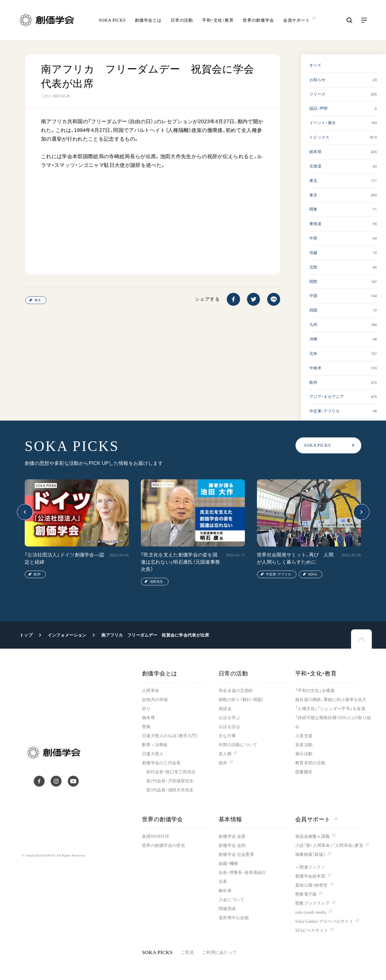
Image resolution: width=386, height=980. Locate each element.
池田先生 (157, 581)
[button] (25, 512)
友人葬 (225, 754)
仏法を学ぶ (229, 718)
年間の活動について (238, 745)
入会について (232, 900)
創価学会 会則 (232, 845)
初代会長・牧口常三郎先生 (171, 772)
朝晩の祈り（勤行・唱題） (241, 700)
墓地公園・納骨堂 (311, 885)
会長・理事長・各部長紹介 (242, 873)
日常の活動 (182, 21)
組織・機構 (228, 864)
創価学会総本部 (310, 876)
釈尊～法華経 (155, 745)
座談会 (225, 709)
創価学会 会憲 (232, 836)
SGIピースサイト (312, 930)
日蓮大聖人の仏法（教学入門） (170, 736)
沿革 (223, 882)
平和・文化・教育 (218, 21)
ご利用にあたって (220, 952)
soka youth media (311, 912)
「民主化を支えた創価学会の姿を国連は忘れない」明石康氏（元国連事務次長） (180, 562)
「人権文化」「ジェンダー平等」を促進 (330, 709)
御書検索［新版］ (310, 855)
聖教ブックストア (312, 903)
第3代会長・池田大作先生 (170, 790)
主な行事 (227, 736)
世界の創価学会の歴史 (164, 845)
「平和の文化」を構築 (315, 691)
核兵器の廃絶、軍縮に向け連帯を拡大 (331, 700)
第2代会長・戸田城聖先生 (170, 781)
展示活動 (304, 754)
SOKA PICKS (112, 21)
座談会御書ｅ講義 (312, 836)
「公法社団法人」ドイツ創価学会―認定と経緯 (64, 558)
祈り (146, 709)
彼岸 (223, 763)
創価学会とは (148, 21)
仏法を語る (229, 727)
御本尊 (149, 718)
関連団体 (227, 909)
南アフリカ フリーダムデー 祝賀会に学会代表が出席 (155, 635)
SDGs (312, 574)
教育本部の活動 (310, 763)
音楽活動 (304, 745)
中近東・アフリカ (278, 574)
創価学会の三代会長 (161, 763)
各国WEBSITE (156, 836)
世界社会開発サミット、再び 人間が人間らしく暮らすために (295, 558)
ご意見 (187, 952)
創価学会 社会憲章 (236, 855)
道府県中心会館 (234, 918)
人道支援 (304, 736)
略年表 (225, 891)
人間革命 (151, 691)
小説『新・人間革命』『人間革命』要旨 (329, 845)
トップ (26, 635)
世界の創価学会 (258, 21)
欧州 (37, 574)
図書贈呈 (304, 772)
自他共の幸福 (155, 700)
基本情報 (230, 819)
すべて (315, 65)
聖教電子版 (306, 894)
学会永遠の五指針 (236, 691)
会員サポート (316, 819)
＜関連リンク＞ (310, 867)
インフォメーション (67, 635)
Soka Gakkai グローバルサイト (324, 921)
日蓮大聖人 (153, 754)
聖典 (146, 727)
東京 (38, 300)
